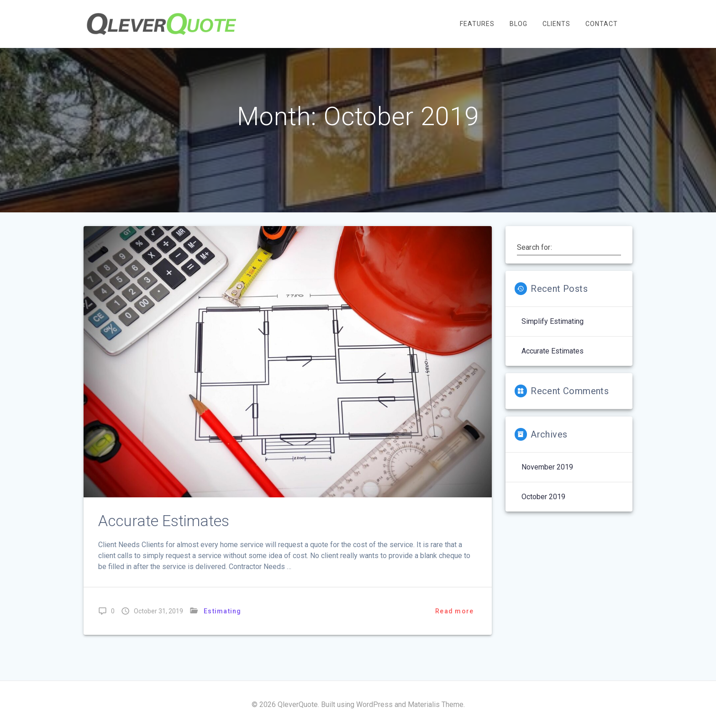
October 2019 (543, 514)
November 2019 (547, 484)
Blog (519, 24)
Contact (602, 24)
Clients (556, 24)
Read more (454, 628)
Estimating (223, 628)
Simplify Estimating (553, 338)
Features (477, 24)
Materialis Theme (436, 704)
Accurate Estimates (164, 538)
